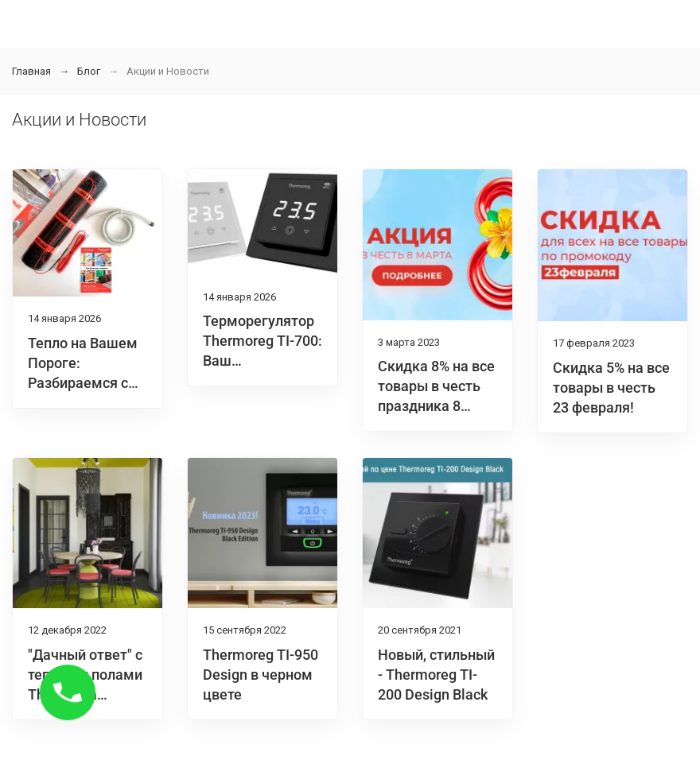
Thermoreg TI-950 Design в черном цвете (261, 675)
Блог (89, 71)
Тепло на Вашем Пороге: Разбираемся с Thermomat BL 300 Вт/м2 (83, 383)
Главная (31, 71)
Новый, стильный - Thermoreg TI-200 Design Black (436, 675)
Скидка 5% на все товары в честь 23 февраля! (611, 388)
